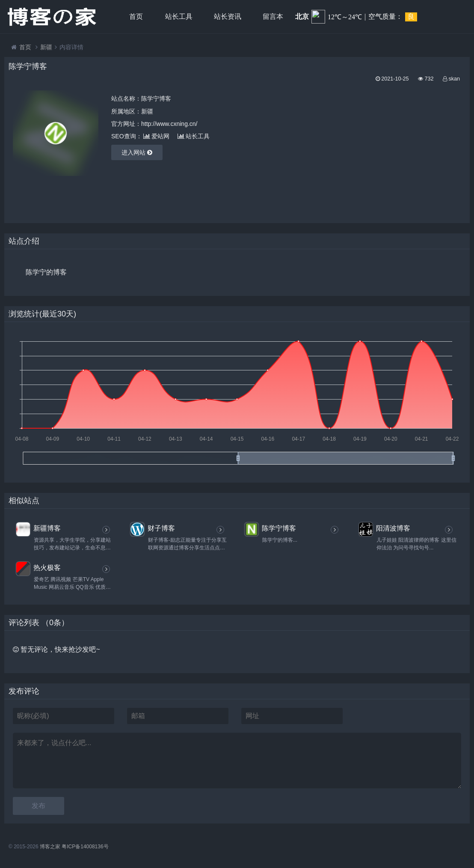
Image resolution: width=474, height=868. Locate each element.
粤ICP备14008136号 (85, 847)
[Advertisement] (396, 150)
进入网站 (137, 152)
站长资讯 (228, 16)
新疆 (46, 47)
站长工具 (179, 16)
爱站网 (156, 136)
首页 (136, 16)
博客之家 (50, 847)
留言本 (273, 16)
